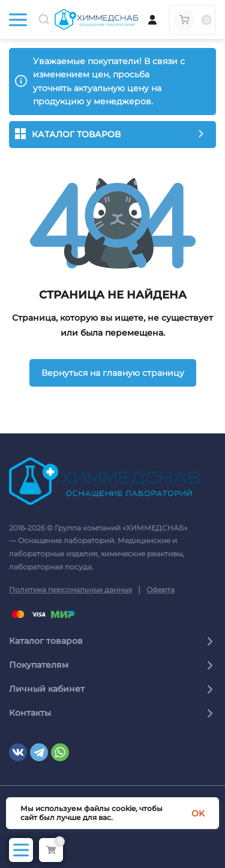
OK (198, 813)
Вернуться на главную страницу (113, 373)
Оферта (160, 590)
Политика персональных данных (70, 590)
